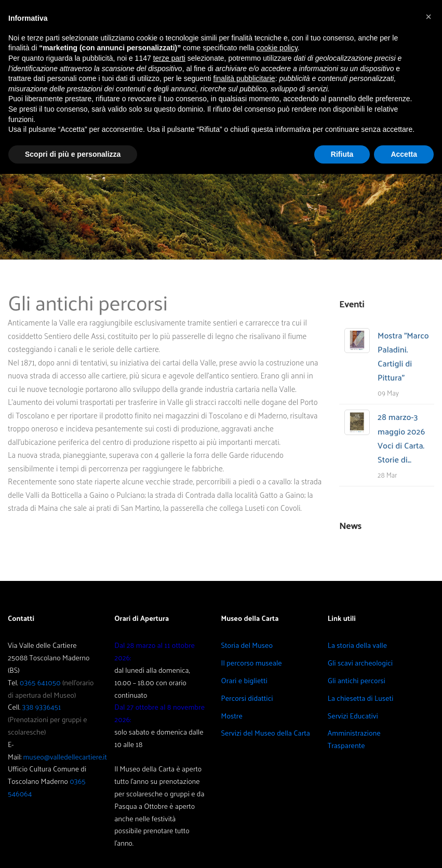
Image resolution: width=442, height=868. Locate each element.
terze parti (169, 58)
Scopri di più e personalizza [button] (73, 154)
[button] (428, 17)
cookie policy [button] (277, 48)
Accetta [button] (404, 154)
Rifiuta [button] (342, 154)
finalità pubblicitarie (244, 78)
